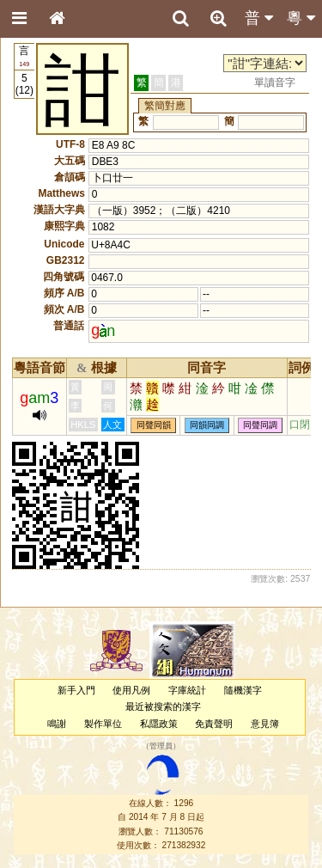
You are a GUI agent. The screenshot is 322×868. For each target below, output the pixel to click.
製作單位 (103, 724)
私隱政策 (159, 724)
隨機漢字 (243, 690)
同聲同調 (260, 425)
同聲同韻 (154, 425)
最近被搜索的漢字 (163, 706)
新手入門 (76, 690)
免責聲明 (214, 724)
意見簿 (265, 724)
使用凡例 (131, 690)
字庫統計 (187, 690)
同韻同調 (207, 425)
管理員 (161, 746)
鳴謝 (57, 724)
